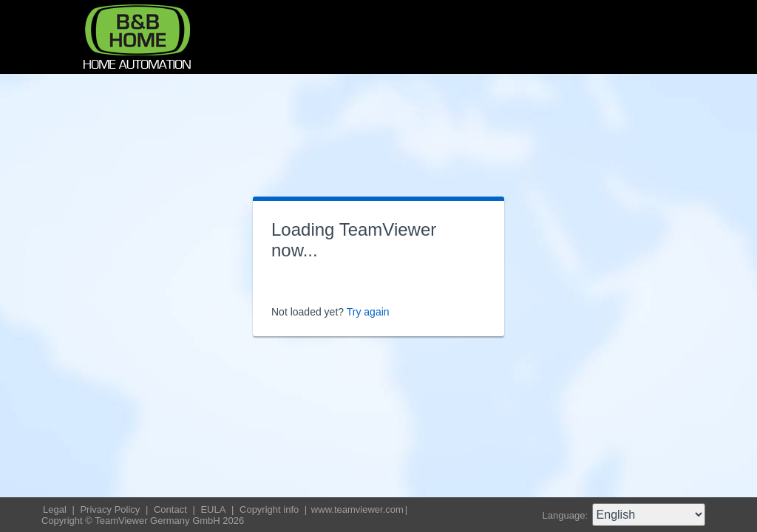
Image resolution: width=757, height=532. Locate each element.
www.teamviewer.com (357, 509)
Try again (368, 312)
